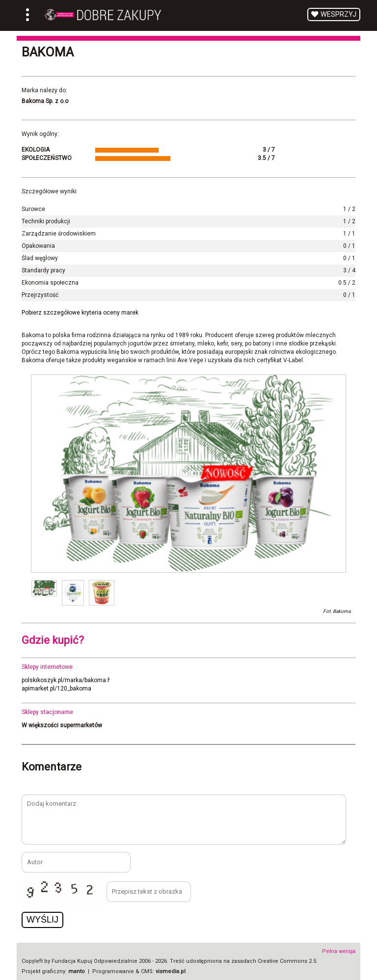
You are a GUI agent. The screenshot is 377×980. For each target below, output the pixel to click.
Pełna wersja (339, 951)
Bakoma (48, 52)
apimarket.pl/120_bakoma (56, 689)
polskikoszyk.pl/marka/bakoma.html (71, 680)
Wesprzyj (338, 14)
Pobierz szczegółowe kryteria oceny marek (80, 313)
